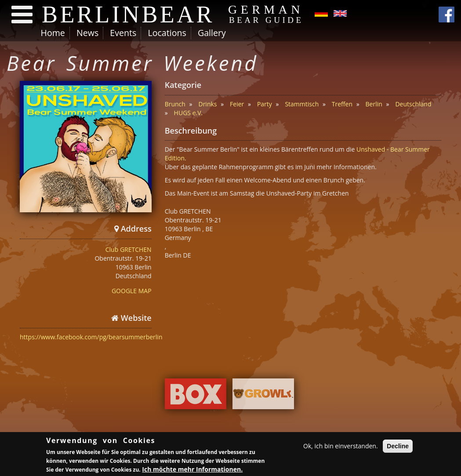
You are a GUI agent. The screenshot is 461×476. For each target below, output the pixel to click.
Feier (237, 104)
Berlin (374, 104)
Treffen (342, 104)
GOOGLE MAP (132, 291)
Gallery (212, 33)
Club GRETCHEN (129, 249)
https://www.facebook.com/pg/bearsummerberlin (91, 337)
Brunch (175, 104)
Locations (167, 33)
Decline (398, 447)
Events (123, 33)
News (87, 33)
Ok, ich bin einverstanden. (341, 447)
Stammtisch (302, 104)
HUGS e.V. (189, 113)
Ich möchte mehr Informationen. (192, 470)
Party (265, 104)
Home (53, 33)
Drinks (207, 104)
